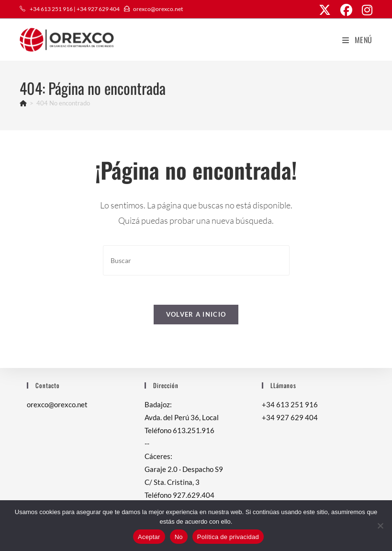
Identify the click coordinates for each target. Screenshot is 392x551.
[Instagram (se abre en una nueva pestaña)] (365, 10)
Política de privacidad (228, 537)
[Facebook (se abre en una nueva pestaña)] (346, 10)
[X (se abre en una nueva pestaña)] (325, 10)
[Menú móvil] (357, 40)
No (179, 537)
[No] (380, 526)
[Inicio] (23, 103)
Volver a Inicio (196, 314)
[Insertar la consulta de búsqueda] (196, 260)
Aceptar (149, 537)
